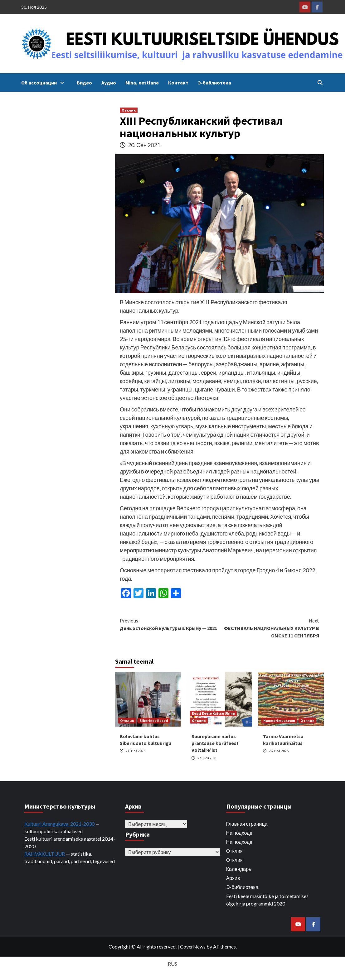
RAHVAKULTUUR (45, 854)
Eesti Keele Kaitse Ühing (213, 713)
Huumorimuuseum (279, 721)
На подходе (239, 833)
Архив (233, 878)
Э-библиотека (214, 83)
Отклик (129, 110)
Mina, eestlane (142, 83)
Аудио (109, 83)
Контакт (178, 83)
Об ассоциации (44, 83)
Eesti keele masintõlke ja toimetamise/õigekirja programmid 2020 (267, 900)
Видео (84, 83)
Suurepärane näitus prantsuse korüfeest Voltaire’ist (215, 743)
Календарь (239, 869)
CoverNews (193, 946)
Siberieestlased (154, 721)
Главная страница (247, 824)
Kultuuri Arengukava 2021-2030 (59, 824)
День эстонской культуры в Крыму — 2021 (170, 624)
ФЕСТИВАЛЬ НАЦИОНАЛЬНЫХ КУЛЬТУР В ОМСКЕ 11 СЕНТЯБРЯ (270, 628)
